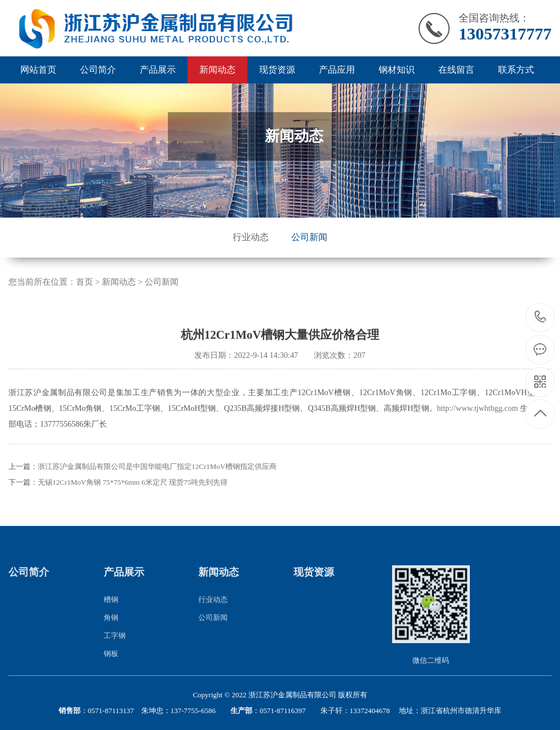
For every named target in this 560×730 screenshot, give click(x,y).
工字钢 (115, 650)
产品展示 (158, 70)
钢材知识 (397, 70)
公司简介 (98, 70)
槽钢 (111, 614)
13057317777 (541, 317)
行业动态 (251, 237)
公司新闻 (309, 237)
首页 (85, 282)
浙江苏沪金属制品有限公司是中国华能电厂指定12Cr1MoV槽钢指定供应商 (157, 481)
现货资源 (277, 70)
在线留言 (456, 70)
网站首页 (38, 70)
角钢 (111, 632)
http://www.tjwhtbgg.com (478, 422)
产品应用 (337, 70)
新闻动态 (217, 70)
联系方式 (516, 70)
